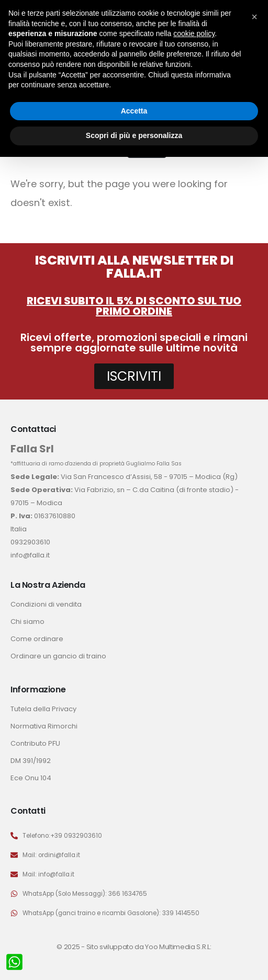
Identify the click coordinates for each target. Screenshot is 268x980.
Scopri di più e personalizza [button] (134, 135)
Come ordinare (37, 639)
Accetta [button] (134, 111)
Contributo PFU (35, 743)
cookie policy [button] (194, 33)
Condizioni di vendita (46, 604)
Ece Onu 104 (31, 778)
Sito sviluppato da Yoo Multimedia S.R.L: (149, 947)
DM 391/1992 (31, 761)
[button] (254, 17)
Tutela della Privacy (43, 709)
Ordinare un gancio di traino (58, 656)
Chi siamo (27, 622)
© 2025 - (71, 947)
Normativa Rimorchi (44, 726)
